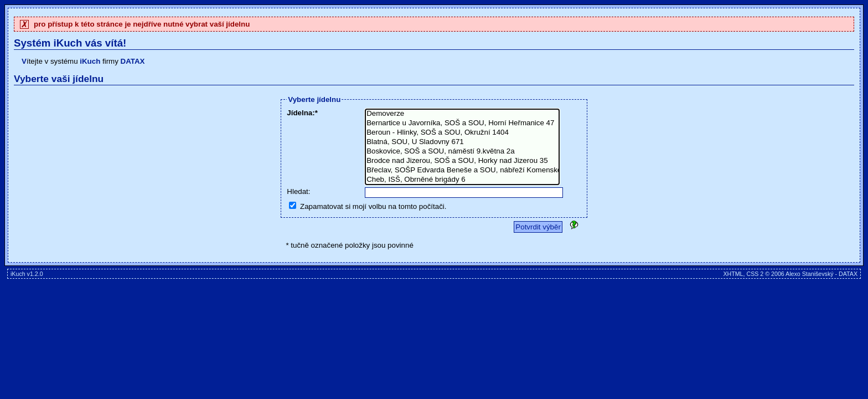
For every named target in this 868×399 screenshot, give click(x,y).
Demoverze (462, 114)
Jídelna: (301, 113)
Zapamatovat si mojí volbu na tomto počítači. (373, 206)
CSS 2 (755, 274)
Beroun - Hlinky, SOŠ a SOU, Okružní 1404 (462, 133)
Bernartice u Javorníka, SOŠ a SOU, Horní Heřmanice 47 (462, 123)
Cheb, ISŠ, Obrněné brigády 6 (462, 180)
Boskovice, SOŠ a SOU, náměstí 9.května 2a (462, 152)
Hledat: (298, 191)
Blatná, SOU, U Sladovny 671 (462, 142)
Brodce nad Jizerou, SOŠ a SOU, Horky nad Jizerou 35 (462, 161)
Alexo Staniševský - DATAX (821, 274)
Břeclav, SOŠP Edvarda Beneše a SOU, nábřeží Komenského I (462, 170)
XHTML (733, 274)
